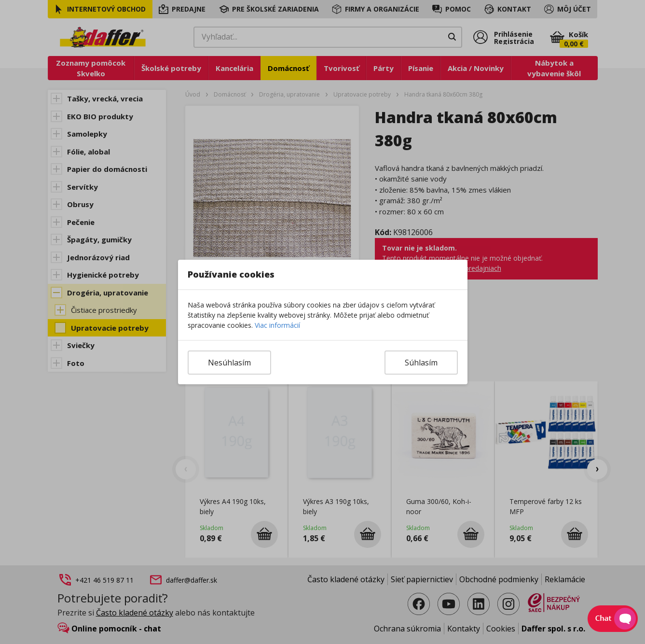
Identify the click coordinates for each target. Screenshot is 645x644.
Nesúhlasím (229, 363)
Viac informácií (277, 325)
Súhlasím (421, 363)
